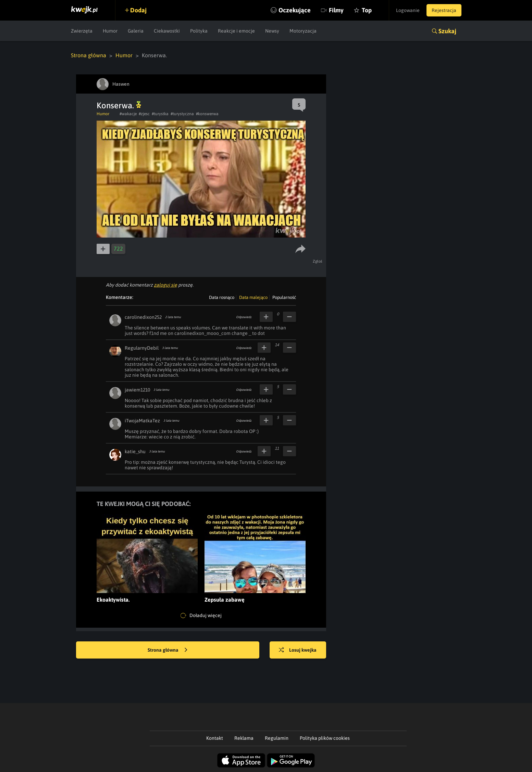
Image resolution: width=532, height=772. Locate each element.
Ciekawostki (167, 31)
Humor (110, 31)
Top (367, 10)
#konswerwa (207, 114)
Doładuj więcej (201, 616)
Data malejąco (253, 297)
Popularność (284, 297)
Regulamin (277, 738)
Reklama (244, 738)
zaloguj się (165, 285)
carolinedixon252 (143, 317)
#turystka (160, 114)
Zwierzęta (82, 31)
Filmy (336, 10)
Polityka (199, 31)
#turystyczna (182, 114)
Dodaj (138, 10)
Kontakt (215, 738)
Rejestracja (444, 10)
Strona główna (89, 55)
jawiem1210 (137, 390)
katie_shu (135, 451)
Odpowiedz (244, 317)
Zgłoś (318, 261)
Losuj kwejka (298, 650)
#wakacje (128, 114)
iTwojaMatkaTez (142, 421)
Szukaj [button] (447, 31)
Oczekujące (295, 10)
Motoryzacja (303, 31)
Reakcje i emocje (236, 31)
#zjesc (144, 114)
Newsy (272, 31)
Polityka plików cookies (325, 738)
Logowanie (408, 10)
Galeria (136, 31)
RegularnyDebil (142, 348)
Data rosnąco (222, 297)
